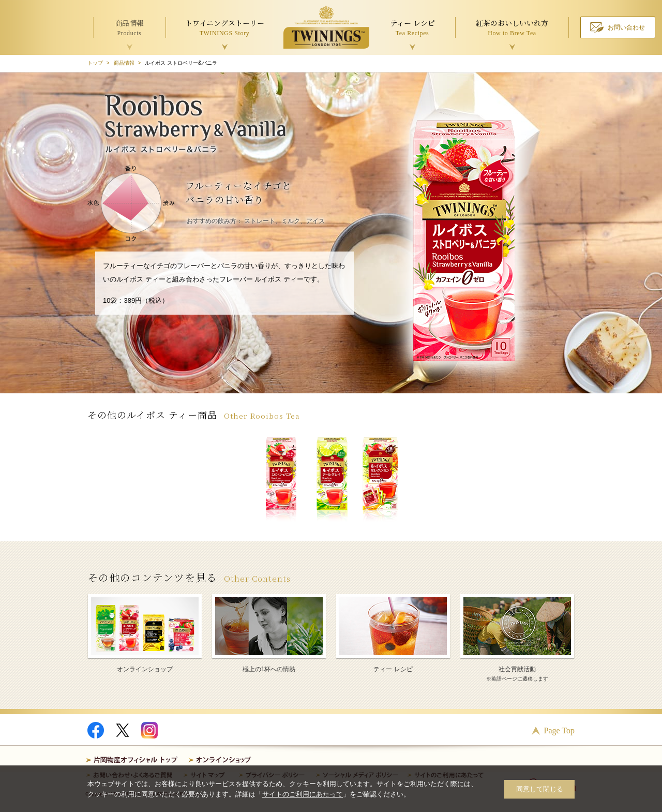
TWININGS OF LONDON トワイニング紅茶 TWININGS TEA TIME (326, 27)
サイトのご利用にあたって (303, 794)
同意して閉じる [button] (540, 789)
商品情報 (124, 63)
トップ (95, 63)
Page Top (559, 730)
